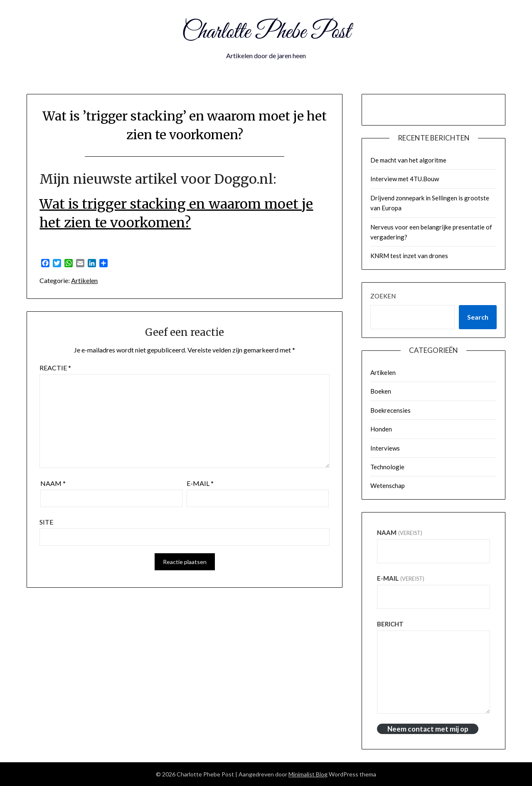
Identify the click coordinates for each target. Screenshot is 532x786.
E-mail (200, 483)
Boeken (381, 391)
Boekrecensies (390, 410)
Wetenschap (388, 485)
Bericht (390, 624)
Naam (53, 483)
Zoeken (383, 296)
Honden (381, 429)
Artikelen (84, 280)
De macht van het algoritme (408, 160)
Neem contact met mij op (428, 729)
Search (478, 317)
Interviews (385, 448)
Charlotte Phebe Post (266, 32)
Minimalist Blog (308, 774)
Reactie (55, 368)
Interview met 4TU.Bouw (405, 179)
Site (46, 522)
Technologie (387, 467)
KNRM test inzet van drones (409, 256)
